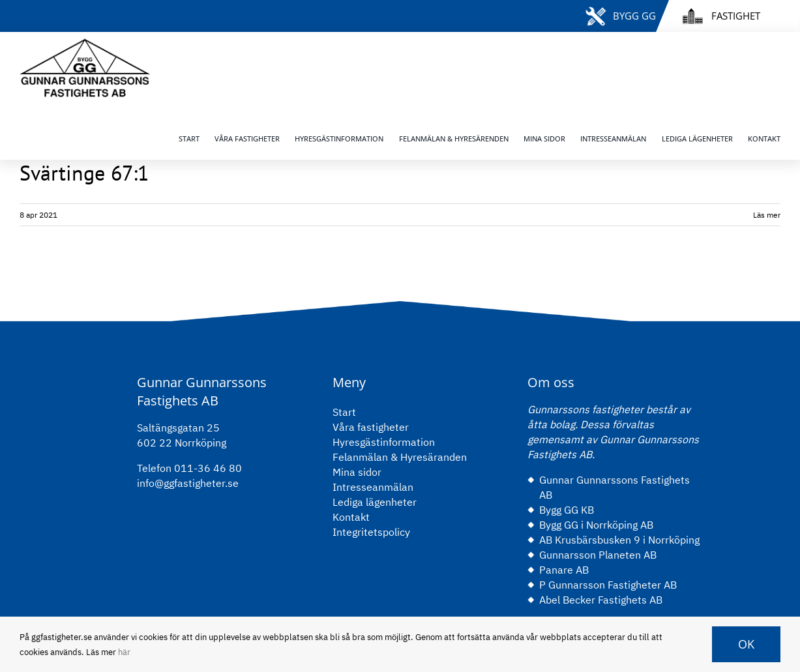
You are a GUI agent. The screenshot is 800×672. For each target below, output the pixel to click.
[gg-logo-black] (85, 44)
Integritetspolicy (371, 532)
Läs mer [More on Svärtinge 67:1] (767, 215)
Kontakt (351, 517)
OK (746, 644)
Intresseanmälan (373, 487)
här (124, 652)
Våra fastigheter (371, 427)
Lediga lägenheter (375, 502)
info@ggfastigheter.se (188, 483)
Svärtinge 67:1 (84, 173)
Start (344, 412)
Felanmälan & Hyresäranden (400, 457)
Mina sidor (357, 472)
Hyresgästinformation (384, 442)
